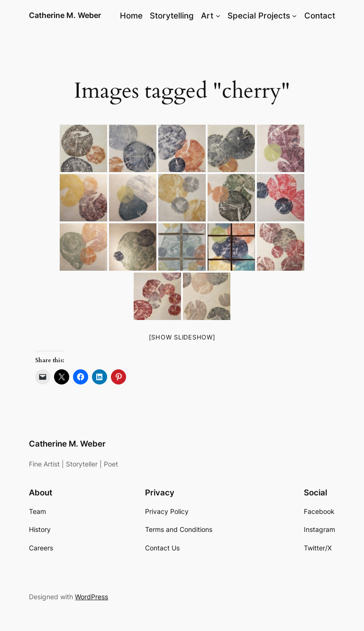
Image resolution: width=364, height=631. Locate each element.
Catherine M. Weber (65, 15)
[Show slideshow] (182, 337)
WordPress (91, 597)
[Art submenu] (218, 16)
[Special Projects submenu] (294, 16)
